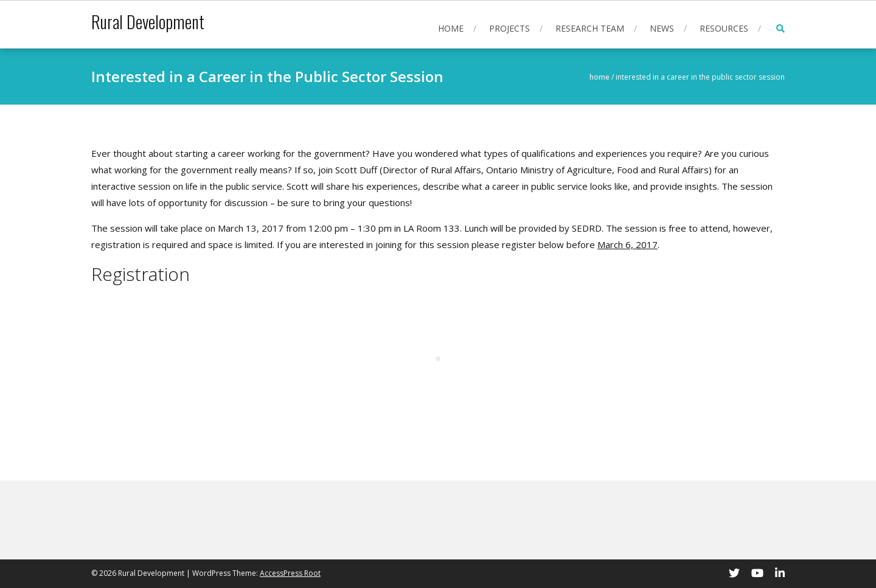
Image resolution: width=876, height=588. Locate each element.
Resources (724, 28)
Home (451, 28)
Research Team (590, 28)
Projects (509, 28)
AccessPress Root (290, 573)
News (662, 28)
